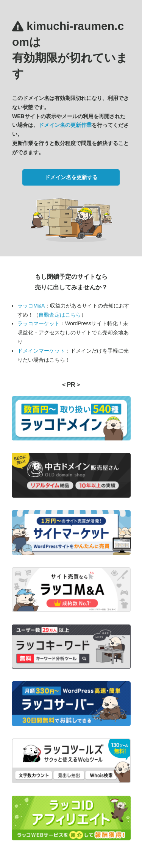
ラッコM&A (31, 306)
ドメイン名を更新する (71, 177)
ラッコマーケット (39, 323)
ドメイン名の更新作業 (65, 125)
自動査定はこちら (60, 315)
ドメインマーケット (41, 351)
